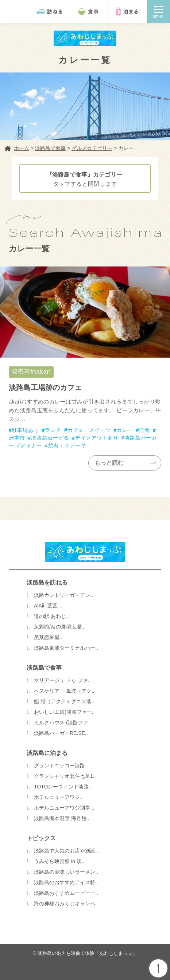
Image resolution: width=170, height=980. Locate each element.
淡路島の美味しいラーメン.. (66, 872)
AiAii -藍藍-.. (48, 606)
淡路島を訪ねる (47, 583)
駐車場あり (26, 430)
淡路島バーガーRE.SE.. (61, 733)
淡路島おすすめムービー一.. (66, 893)
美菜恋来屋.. (48, 637)
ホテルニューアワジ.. (58, 797)
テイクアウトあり (97, 438)
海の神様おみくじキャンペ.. (66, 904)
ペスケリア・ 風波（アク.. (64, 691)
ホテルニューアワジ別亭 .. (64, 808)
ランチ (53, 430)
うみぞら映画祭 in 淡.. (59, 861)
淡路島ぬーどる (50, 438)
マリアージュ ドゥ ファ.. (62, 680)
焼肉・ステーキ (67, 445)
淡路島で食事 (44, 668)
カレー (125, 430)
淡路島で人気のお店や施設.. (66, 851)
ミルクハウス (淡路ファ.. (62, 723)
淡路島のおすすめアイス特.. (66, 882)
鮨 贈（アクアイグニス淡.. (64, 701)
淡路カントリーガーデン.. (63, 595)
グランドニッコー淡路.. (61, 765)
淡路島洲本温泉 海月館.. (62, 818)
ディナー (31, 445)
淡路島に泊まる (47, 753)
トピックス (41, 838)
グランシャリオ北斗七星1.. (65, 776)
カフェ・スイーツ (89, 430)
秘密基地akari (85, 381)
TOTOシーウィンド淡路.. (63, 787)
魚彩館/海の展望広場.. (59, 627)
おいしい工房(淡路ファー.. (64, 712)
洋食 (144, 430)
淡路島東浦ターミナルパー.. (66, 648)
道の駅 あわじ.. (51, 616)
